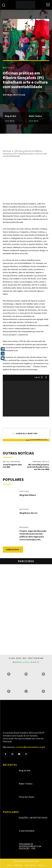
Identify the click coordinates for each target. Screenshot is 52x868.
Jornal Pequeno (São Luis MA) (12, 466)
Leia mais (10, 121)
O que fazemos (27, 831)
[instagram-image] (9, 674)
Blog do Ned (10, 116)
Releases (24, 527)
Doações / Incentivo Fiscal (33, 818)
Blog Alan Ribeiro (28, 495)
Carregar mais (13, 549)
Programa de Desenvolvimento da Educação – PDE (30, 846)
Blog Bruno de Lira (28, 513)
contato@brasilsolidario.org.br (31, 747)
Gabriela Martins (27, 433)
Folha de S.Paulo (27, 797)
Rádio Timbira (35, 116)
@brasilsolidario (26, 662)
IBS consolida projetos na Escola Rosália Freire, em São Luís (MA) (38, 467)
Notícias (8, 68)
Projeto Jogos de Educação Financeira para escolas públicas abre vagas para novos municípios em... (33, 535)
